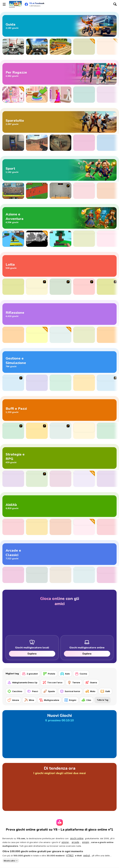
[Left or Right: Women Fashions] (108, 95)
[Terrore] (74, 682)
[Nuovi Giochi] (59, 734)
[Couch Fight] (84, 479)
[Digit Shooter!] (13, 575)
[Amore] (13, 700)
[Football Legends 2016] (13, 191)
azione (65, 842)
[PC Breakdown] (60, 431)
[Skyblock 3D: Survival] (60, 239)
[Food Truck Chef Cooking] (60, 383)
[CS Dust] (37, 143)
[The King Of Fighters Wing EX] (108, 287)
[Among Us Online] (84, 239)
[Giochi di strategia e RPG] (59, 458)
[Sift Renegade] (60, 287)
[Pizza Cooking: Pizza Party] (37, 383)
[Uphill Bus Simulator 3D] (60, 47)
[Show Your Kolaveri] (37, 431)
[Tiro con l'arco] (53, 682)
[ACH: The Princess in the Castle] (37, 239)
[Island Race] (60, 479)
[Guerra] (91, 682)
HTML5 (70, 855)
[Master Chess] (13, 335)
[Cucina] (81, 674)
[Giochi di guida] (59, 26)
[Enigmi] (70, 700)
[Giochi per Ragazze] (59, 74)
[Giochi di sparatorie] (59, 122)
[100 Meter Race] (37, 191)
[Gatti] (105, 691)
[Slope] (60, 527)
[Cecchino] (15, 691)
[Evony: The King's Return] (84, 143)
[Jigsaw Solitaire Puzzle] (84, 527)
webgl (86, 855)
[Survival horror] (70, 691)
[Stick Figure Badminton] (60, 191)
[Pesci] (33, 691)
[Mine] (29, 700)
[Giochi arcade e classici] (59, 554)
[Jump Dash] (13, 527)
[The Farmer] (13, 383)
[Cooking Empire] (84, 383)
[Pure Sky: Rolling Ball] (108, 575)
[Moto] (90, 691)
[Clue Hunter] (108, 239)
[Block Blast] (84, 575)
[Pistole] (49, 674)
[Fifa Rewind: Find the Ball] (108, 191)
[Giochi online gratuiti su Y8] (15, 4)
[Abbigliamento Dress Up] (22, 682)
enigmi (86, 842)
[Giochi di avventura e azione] (59, 218)
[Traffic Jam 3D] (37, 47)
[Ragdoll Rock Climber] (108, 527)
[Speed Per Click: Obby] (13, 239)
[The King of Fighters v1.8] (84, 287)
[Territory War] (13, 479)
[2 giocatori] (30, 674)
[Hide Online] (13, 143)
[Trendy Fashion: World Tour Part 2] (84, 95)
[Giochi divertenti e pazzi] (59, 410)
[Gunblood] (108, 143)
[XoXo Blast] (84, 335)
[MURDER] (13, 431)
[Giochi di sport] (59, 170)
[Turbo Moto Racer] (13, 47)
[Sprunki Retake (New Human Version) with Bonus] (84, 431)
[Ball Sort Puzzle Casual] (37, 335)
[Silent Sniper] (60, 143)
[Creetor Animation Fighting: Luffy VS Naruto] (37, 287)
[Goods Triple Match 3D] (60, 335)
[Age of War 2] (37, 479)
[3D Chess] (108, 479)
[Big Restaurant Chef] (108, 383)
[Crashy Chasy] (108, 47)
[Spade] (49, 691)
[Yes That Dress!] (60, 95)
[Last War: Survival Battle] (37, 575)
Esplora (32, 654)
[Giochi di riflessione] (59, 314)
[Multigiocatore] (49, 700)
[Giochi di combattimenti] (59, 266)
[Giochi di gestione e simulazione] (59, 362)
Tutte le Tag (103, 700)
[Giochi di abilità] (59, 506)
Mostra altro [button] (9, 861)
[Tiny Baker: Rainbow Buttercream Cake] (37, 95)
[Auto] (65, 674)
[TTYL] (108, 431)
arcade (75, 842)
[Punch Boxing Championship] (13, 287)
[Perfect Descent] (84, 47)
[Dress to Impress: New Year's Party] (13, 95)
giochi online (77, 838)
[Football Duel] (84, 191)
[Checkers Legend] (108, 335)
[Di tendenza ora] (59, 787)
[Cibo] (86, 700)
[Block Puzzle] (60, 575)
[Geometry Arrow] (37, 527)
